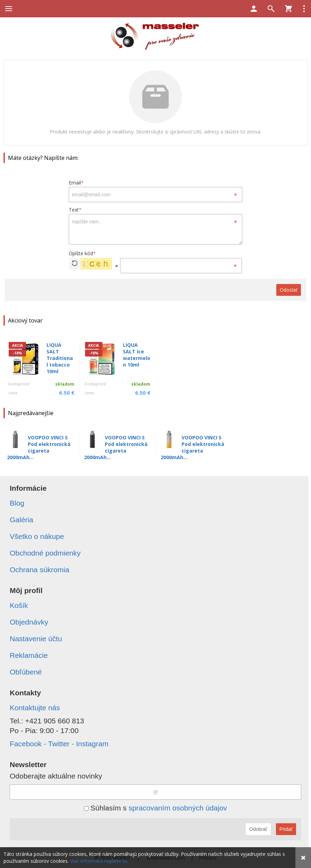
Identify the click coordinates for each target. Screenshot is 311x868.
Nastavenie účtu (36, 639)
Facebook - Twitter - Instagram (59, 744)
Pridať (286, 829)
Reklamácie (29, 655)
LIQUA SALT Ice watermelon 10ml (137, 355)
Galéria (22, 520)
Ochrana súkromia (40, 570)
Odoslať (289, 290)
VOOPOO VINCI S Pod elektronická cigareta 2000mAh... (39, 447)
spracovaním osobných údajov (178, 808)
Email (76, 183)
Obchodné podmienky (45, 553)
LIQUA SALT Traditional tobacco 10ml (60, 358)
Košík (19, 605)
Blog (17, 503)
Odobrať (258, 829)
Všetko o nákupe (37, 536)
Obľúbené (26, 672)
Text (75, 210)
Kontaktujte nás (35, 708)
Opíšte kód (82, 253)
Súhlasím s (155, 808)
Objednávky (29, 622)
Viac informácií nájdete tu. (99, 861)
